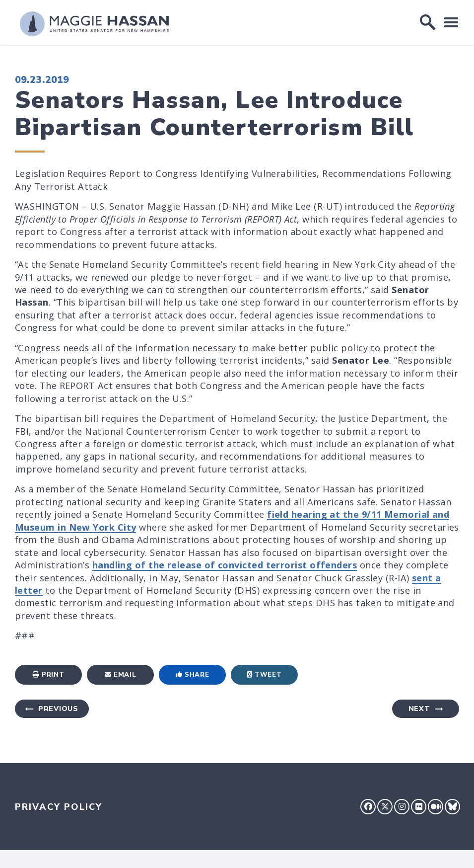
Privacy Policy (59, 807)
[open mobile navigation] (451, 22)
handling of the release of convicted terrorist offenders (225, 565)
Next (419, 709)
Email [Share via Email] (121, 675)
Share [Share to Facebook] (193, 675)
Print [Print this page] (49, 675)
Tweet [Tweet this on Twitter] (265, 675)
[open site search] (428, 22)
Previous (58, 709)
